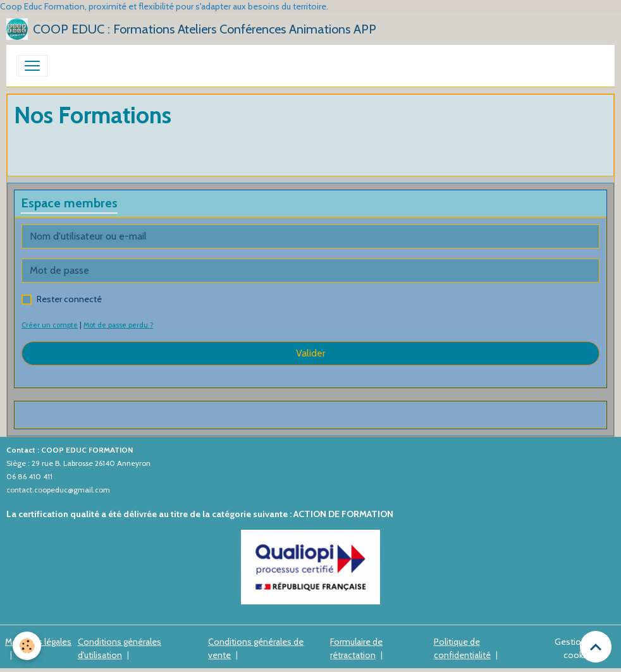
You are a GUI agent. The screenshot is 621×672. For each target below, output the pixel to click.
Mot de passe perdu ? (118, 325)
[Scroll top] (596, 647)
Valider (311, 353)
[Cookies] (27, 646)
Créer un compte (50, 325)
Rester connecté (69, 299)
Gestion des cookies (579, 648)
